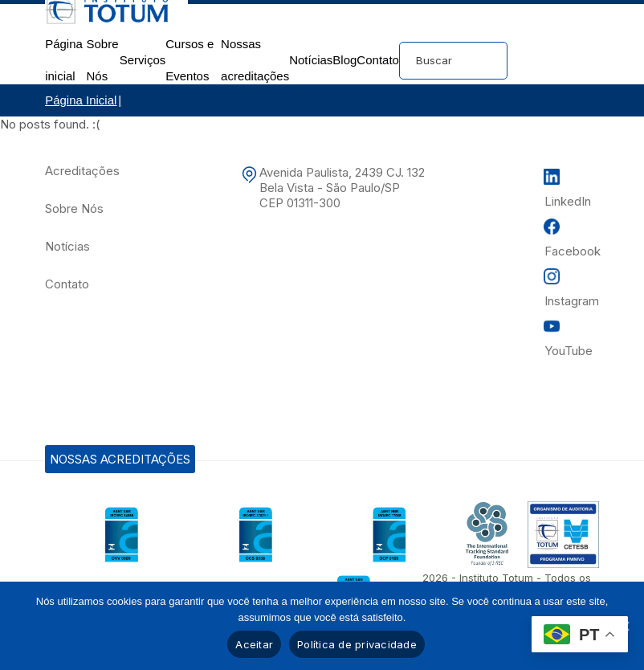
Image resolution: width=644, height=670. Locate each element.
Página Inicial (81, 100)
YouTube (569, 351)
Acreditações (82, 171)
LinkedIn (568, 201)
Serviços (143, 60)
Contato (378, 60)
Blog (344, 60)
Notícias (311, 60)
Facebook (573, 251)
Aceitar (254, 644)
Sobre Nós (74, 208)
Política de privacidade (357, 644)
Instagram (572, 301)
